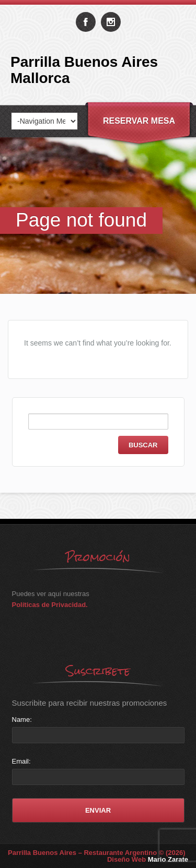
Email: (21, 761)
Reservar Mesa (139, 121)
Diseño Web (148, 859)
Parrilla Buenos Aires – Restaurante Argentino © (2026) (97, 853)
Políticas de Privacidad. (50, 605)
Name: (22, 720)
